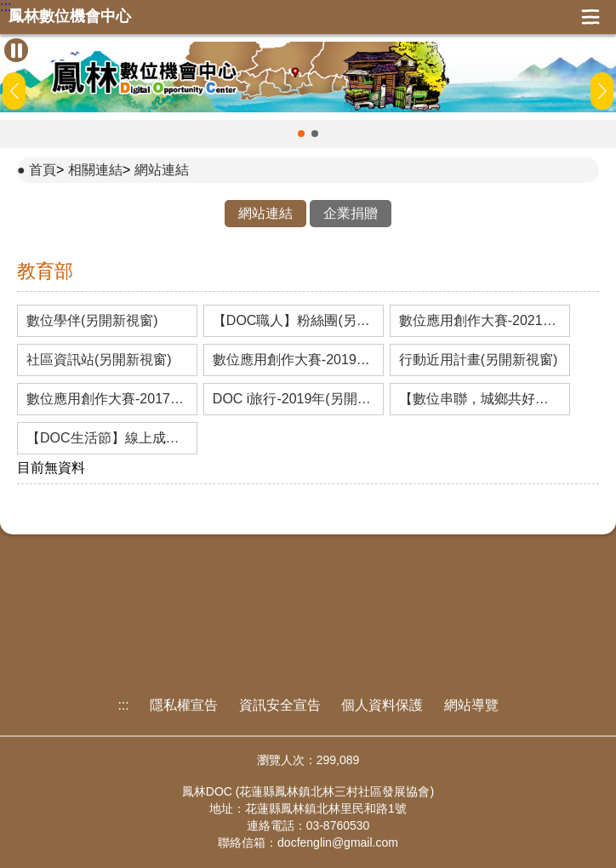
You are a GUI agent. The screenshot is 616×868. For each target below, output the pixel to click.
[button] (301, 134)
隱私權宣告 (184, 705)
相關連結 (95, 170)
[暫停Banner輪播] (16, 50)
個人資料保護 (382, 705)
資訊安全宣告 (280, 705)
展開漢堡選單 (590, 17)
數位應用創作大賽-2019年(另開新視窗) (294, 360)
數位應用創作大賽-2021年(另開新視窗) (480, 321)
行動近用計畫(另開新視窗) (479, 360)
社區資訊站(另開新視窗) (99, 360)
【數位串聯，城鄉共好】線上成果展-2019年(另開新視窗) (480, 399)
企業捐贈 (351, 213)
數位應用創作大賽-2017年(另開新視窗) (107, 399)
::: (6, 7)
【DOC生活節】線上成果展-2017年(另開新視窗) (107, 438)
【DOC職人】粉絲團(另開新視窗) (294, 321)
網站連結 (162, 170)
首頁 (43, 170)
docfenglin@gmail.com (338, 842)
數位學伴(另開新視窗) (92, 321)
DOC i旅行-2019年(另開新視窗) (294, 399)
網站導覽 (471, 705)
